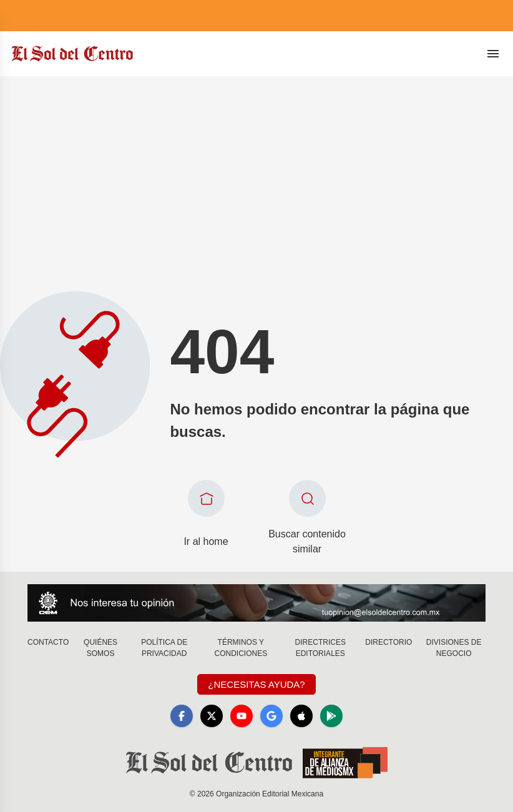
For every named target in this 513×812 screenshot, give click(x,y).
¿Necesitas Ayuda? (256, 684)
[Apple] (301, 716)
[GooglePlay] (331, 716)
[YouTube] (242, 716)
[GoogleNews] (271, 716)
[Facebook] (182, 716)
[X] (212, 716)
